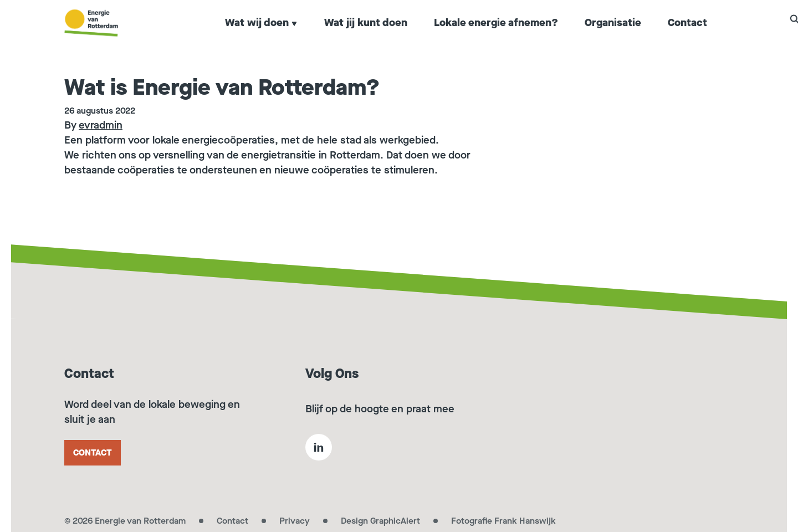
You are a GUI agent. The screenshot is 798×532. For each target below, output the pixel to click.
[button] (728, 34)
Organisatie (613, 36)
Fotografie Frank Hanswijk (503, 521)
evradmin (101, 125)
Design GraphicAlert (380, 521)
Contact (687, 36)
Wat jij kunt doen (366, 36)
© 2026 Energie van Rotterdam (125, 521)
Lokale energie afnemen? (496, 36)
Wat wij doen (261, 36)
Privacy (295, 521)
